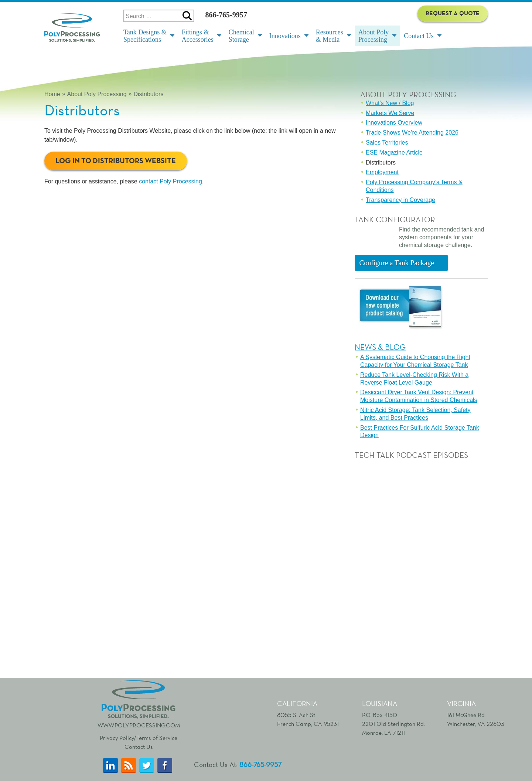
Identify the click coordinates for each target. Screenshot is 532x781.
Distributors (148, 94)
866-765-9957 (226, 15)
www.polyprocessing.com (139, 703)
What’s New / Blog (390, 103)
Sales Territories (387, 143)
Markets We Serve (390, 113)
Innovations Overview (394, 123)
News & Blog (380, 347)
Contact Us (139, 747)
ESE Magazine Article (394, 153)
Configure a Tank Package (396, 263)
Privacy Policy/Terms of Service (139, 738)
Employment (382, 172)
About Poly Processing (97, 94)
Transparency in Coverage (400, 200)
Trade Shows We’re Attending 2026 (412, 133)
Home (52, 94)
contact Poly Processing (170, 181)
